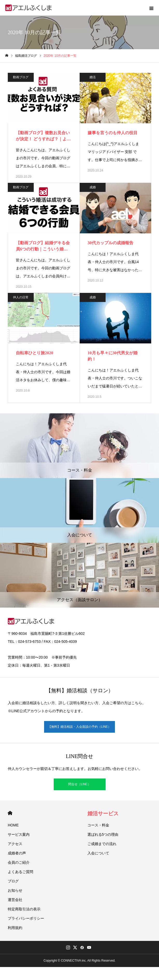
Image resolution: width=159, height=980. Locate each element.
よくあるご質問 (20, 872)
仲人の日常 (21, 297)
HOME (10, 813)
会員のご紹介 (19, 862)
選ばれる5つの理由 (103, 834)
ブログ (13, 881)
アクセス (15, 844)
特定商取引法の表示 (24, 909)
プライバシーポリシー (26, 918)
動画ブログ (21, 77)
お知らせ (15, 890)
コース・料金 (98, 825)
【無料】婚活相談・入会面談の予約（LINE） (79, 727)
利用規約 (15, 928)
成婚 (93, 187)
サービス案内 (19, 834)
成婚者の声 (17, 853)
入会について (98, 853)
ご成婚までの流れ (102, 844)
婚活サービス (103, 813)
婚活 (93, 77)
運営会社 (15, 900)
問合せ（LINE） (79, 784)
